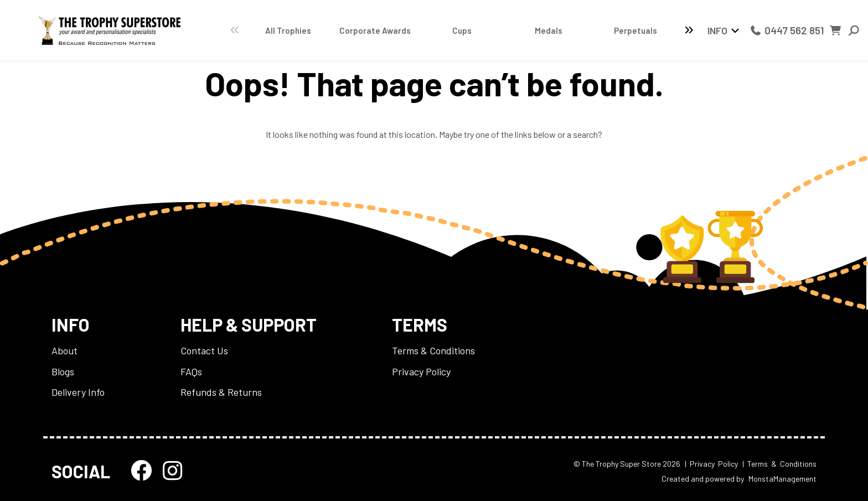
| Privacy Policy (711, 464)
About (64, 350)
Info (717, 30)
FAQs (191, 371)
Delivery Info (78, 392)
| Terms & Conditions (779, 464)
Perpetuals (579, 30)
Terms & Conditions (433, 350)
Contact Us (204, 350)
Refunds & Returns (221, 392)
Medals (505, 30)
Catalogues (653, 30)
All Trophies (282, 30)
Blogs (63, 371)
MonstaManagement (782, 479)
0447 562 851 (787, 30)
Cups (430, 30)
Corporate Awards (356, 30)
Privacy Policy (421, 371)
